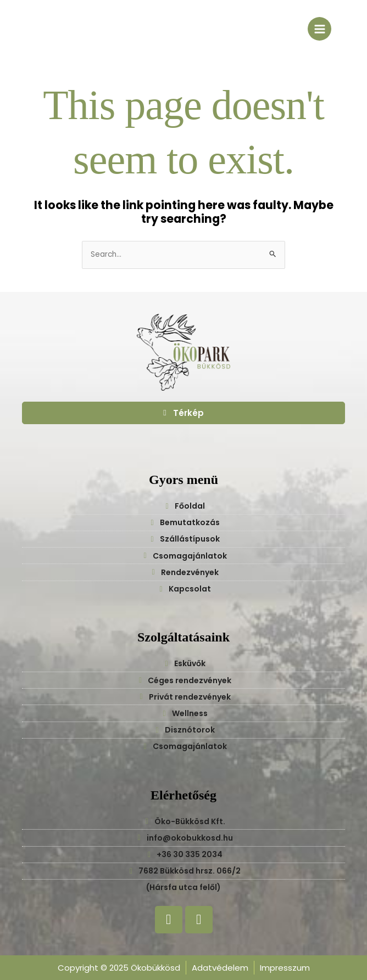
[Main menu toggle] (319, 29)
